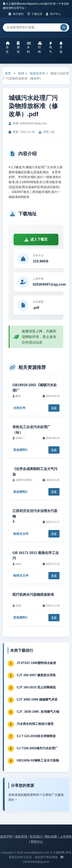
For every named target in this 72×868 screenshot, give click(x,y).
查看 (54, 408)
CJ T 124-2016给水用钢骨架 (36, 736)
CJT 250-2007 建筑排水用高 (36, 675)
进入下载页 (36, 239)
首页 (8, 47)
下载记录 (35, 14)
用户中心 (53, 14)
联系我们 (36, 837)
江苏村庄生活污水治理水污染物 (35, 514)
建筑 (18, 47)
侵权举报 (21, 837)
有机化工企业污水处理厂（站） (31, 430)
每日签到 (16, 14)
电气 (51, 47)
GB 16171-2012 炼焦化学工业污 (36, 556)
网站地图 (51, 837)
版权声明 (6, 837)
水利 (29, 47)
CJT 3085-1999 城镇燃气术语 (37, 699)
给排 (21, 73)
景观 (61, 47)
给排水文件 (37, 73)
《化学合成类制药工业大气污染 (35, 472)
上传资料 (66, 837)
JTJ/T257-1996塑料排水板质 (36, 663)
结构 (40, 47)
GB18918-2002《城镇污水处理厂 (35, 388)
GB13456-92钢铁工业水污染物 (38, 760)
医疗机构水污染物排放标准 (33, 595)
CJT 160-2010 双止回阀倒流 (36, 687)
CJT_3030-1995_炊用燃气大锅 (38, 712)
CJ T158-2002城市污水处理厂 (37, 748)
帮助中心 (37, 842)
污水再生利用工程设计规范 (35, 724)
